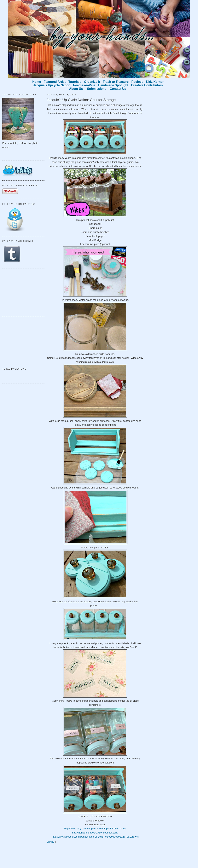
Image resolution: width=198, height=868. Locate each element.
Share (51, 842)
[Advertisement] (22, 292)
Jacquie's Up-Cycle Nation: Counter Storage (81, 100)
